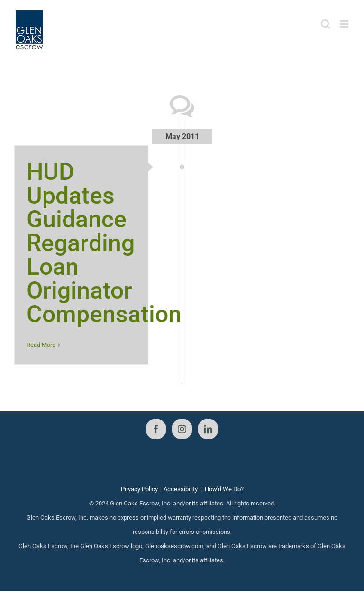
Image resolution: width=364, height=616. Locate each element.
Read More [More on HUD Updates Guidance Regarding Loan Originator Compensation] (41, 345)
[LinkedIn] (208, 429)
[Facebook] (156, 429)
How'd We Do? (224, 489)
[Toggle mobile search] (326, 24)
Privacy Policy (139, 489)
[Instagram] (182, 429)
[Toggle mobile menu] (345, 24)
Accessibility (181, 489)
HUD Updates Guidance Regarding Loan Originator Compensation (104, 243)
